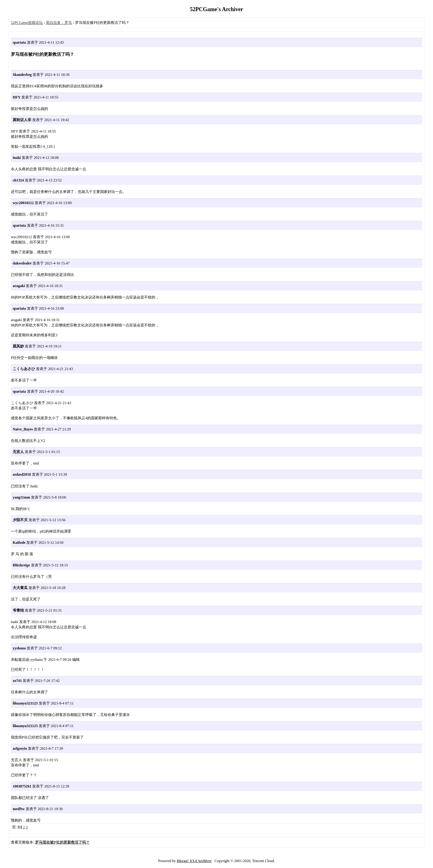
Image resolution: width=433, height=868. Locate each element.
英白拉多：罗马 (59, 23)
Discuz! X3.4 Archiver (194, 861)
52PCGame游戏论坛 (27, 23)
